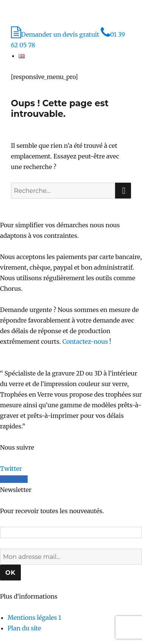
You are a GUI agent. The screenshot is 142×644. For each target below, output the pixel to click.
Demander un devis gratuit (56, 34)
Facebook (14, 479)
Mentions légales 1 (34, 618)
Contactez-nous (85, 341)
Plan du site (24, 628)
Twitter (11, 469)
